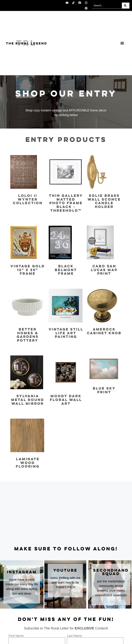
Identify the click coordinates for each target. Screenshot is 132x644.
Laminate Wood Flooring (28, 463)
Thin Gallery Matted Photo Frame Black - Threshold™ (66, 203)
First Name (16, 636)
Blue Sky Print (104, 390)
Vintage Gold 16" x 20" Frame (28, 270)
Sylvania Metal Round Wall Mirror (28, 400)
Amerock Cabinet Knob (104, 331)
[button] (122, 43)
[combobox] (107, 6)
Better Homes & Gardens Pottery (28, 335)
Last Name (74, 636)
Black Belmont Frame (66, 270)
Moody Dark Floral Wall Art (66, 400)
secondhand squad (111, 572)
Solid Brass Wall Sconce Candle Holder (104, 201)
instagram (22, 572)
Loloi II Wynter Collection (28, 200)
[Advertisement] (66, 514)
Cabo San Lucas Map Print (104, 270)
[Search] (126, 6)
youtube (65, 571)
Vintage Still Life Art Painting (66, 333)
